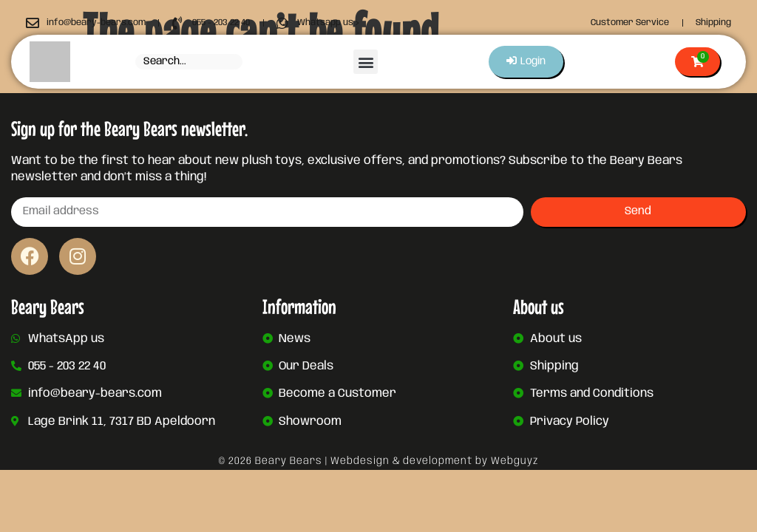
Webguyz (515, 461)
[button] (365, 62)
